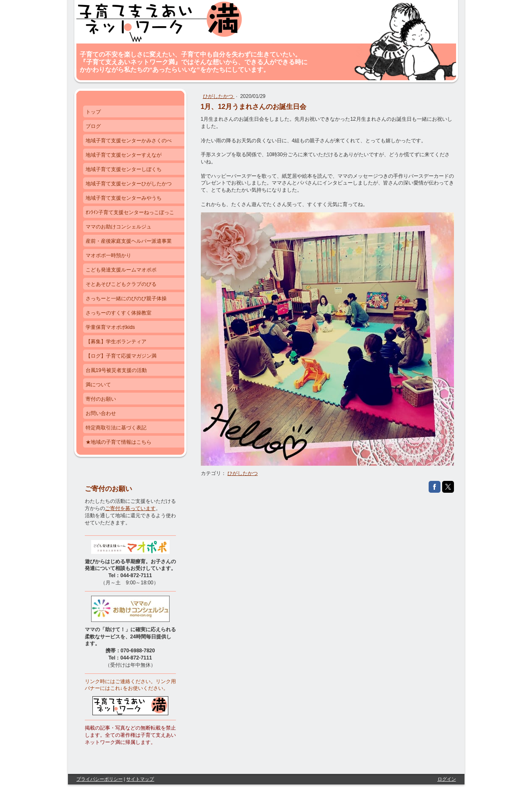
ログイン (447, 779)
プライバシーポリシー (100, 779)
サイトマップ (140, 779)
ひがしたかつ (219, 96)
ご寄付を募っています (130, 508)
